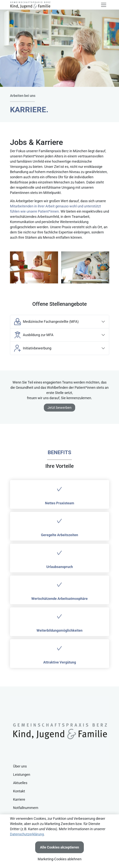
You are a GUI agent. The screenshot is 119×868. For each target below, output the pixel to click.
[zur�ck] (12, 267)
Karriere (19, 799)
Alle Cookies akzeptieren (59, 847)
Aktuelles (20, 783)
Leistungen (22, 775)
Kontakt (19, 791)
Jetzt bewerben (59, 408)
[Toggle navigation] (104, 5)
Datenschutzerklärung (27, 834)
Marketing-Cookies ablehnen (60, 859)
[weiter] (107, 267)
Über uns (20, 766)
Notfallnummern (26, 808)
